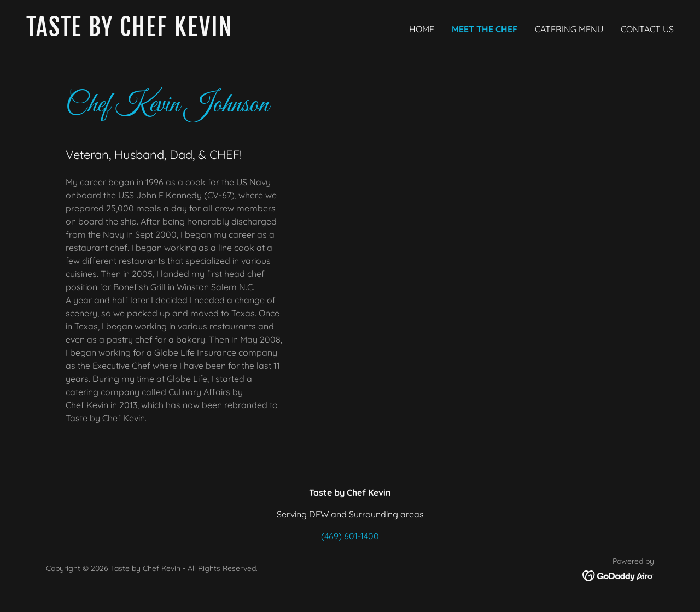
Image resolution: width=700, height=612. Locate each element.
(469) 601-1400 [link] (350, 536)
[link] (184, 33)
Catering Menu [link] (569, 29)
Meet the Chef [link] (485, 29)
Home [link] (422, 29)
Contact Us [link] (647, 29)
